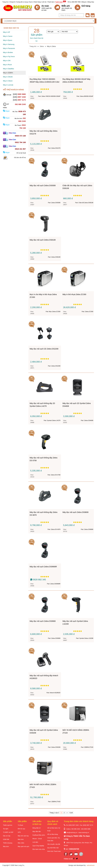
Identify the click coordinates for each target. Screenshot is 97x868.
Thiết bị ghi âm (8, 825)
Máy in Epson (8, 40)
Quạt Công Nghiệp (38, 846)
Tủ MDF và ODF (8, 832)
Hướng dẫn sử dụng (22, 2)
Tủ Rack (20, 825)
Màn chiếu (21, 843)
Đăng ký (84, 2)
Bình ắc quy (21, 829)
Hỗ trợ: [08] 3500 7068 (74, 2)
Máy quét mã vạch (23, 846)
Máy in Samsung (9, 44)
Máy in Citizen (8, 81)
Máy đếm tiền (37, 831)
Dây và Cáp (7, 836)
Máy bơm (6, 846)
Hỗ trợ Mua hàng (53, 834)
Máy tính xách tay (23, 836)
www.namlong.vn (84, 832)
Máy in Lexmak (8, 85)
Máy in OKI (7, 61)
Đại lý (31, 2)
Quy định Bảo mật (53, 848)
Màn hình (21, 839)
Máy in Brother (8, 52)
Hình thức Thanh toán (54, 851)
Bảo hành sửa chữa (39, 849)
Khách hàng (37, 2)
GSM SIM (6, 839)
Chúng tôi (12, 2)
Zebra (42, 46)
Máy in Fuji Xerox (9, 57)
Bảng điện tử (37, 828)
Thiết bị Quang (8, 843)
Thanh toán (51, 2)
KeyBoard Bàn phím (39, 835)
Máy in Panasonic (9, 48)
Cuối (71, 813)
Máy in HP (7, 32)
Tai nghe (6, 829)
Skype (6, 111)
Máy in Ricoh (7, 65)
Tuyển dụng (59, 2)
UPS (19, 832)
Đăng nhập (91, 2)
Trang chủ (5, 2)
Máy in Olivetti (8, 77)
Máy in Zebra (51, 46)
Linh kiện (35, 842)
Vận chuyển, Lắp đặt (54, 844)
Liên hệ (44, 2)
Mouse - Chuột (37, 839)
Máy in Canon (8, 36)
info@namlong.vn (72, 832)
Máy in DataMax (9, 69)
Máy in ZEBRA (8, 73)
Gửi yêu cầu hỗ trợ (20, 157)
